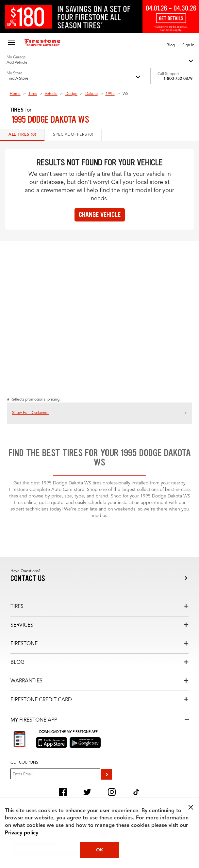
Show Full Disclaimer (30, 413)
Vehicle (51, 94)
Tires (33, 94)
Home (15, 94)
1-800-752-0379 (178, 79)
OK (100, 850)
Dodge (71, 94)
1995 (110, 94)
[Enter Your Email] (55, 774)
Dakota (91, 94)
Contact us (28, 579)
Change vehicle (100, 215)
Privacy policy (22, 833)
